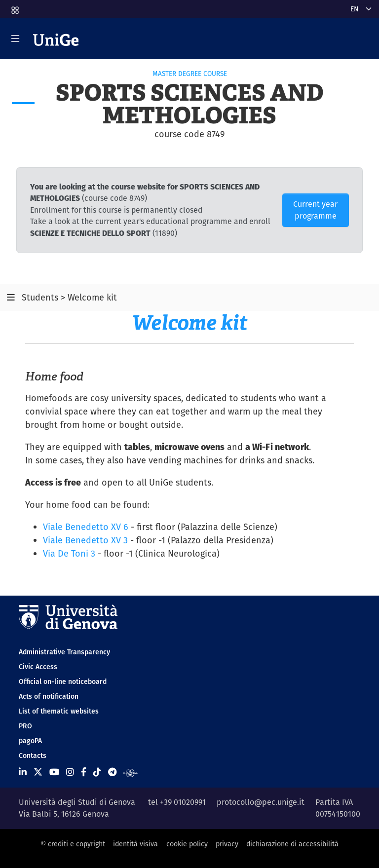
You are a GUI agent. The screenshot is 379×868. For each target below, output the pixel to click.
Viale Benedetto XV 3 (85, 540)
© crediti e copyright (73, 844)
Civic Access (38, 667)
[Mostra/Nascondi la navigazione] (15, 38)
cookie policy (187, 844)
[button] (14, 7)
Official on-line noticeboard (63, 681)
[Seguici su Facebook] (84, 772)
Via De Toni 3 (69, 553)
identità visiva (135, 844)
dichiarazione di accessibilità (292, 844)
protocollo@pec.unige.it (261, 802)
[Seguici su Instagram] (70, 772)
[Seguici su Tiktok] (97, 772)
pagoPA (30, 741)
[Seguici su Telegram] (112, 772)
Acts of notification (49, 696)
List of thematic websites (59, 711)
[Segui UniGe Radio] (131, 772)
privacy (227, 844)
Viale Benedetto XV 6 (86, 527)
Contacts (33, 755)
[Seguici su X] (38, 772)
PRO (25, 726)
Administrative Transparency (64, 652)
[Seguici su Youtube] (54, 772)
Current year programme (315, 210)
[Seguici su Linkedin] (23, 772)
